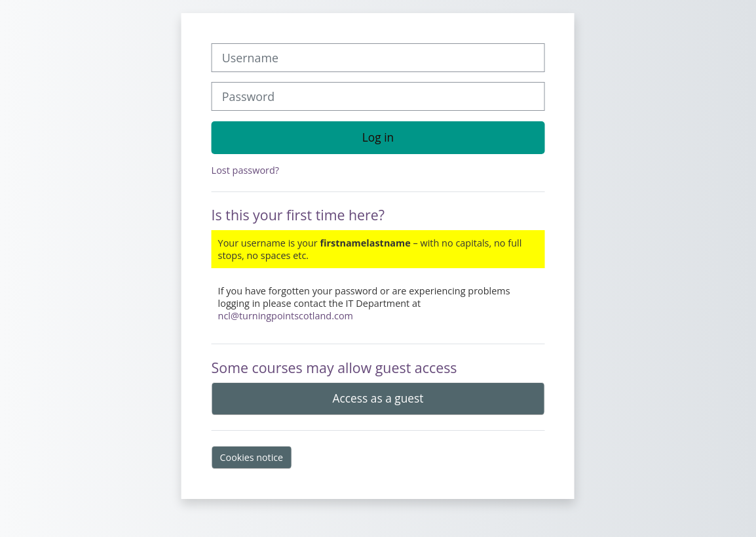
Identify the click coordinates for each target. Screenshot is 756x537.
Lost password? (245, 170)
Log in (378, 137)
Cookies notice (252, 457)
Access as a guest (378, 398)
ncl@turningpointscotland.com (286, 316)
